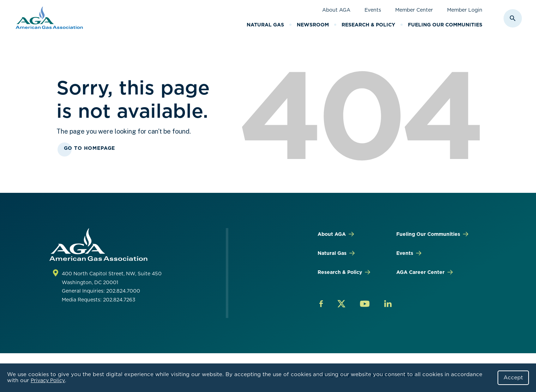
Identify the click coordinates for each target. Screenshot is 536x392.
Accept (513, 378)
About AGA (336, 10)
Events (373, 10)
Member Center (414, 10)
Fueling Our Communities (445, 25)
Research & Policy (368, 25)
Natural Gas (265, 25)
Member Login (465, 10)
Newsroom (313, 25)
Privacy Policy (48, 380)
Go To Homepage (90, 148)
